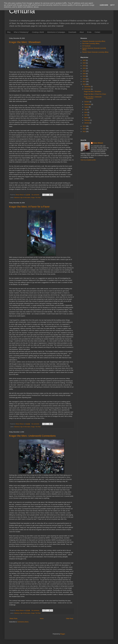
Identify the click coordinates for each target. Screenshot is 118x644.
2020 (84, 74)
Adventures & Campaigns (56, 32)
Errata (89, 32)
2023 (84, 66)
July (86, 110)
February (87, 120)
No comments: (36, 195)
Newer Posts (14, 619)
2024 (84, 63)
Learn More (104, 5)
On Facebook (86, 46)
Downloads (72, 32)
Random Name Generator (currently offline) (95, 52)
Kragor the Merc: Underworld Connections (32, 436)
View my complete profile (88, 160)
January (87, 123)
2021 (84, 71)
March (86, 118)
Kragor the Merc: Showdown (25, 42)
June (86, 112)
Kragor (33, 198)
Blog (9, 32)
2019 (84, 76)
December (88, 87)
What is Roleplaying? (21, 32)
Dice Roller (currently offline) (91, 44)
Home (42, 619)
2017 (84, 82)
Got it (112, 5)
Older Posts (70, 619)
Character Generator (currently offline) (94, 41)
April (86, 115)
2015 (84, 126)
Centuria (22, 11)
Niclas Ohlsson (98, 143)
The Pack (38, 198)
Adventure (17, 198)
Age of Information (25, 198)
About (82, 32)
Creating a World (38, 32)
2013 (84, 132)
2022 (84, 68)
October (87, 102)
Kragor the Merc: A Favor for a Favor (29, 207)
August (87, 107)
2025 (84, 60)
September (88, 104)
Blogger (63, 634)
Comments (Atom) (23, 622)
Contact (97, 32)
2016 (84, 84)
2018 (84, 79)
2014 (84, 129)
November (88, 89)
